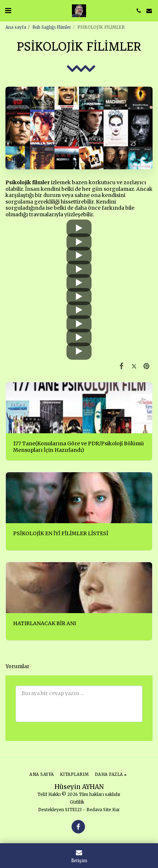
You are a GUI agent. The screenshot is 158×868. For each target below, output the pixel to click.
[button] (8, 10)
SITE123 (73, 810)
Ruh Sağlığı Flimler (52, 27)
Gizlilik (77, 802)
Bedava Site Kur (103, 810)
